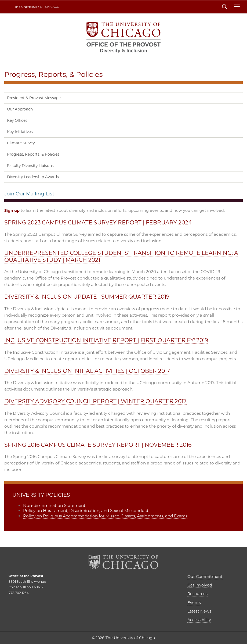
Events (194, 603)
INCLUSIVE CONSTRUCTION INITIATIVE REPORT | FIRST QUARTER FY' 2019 (106, 340)
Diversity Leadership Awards (33, 177)
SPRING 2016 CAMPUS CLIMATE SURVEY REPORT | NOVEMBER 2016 (98, 445)
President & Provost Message (34, 98)
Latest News (199, 611)
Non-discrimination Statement (54, 505)
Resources (197, 594)
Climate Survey (21, 143)
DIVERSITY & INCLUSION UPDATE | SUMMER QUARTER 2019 (87, 297)
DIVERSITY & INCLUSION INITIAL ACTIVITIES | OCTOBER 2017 (87, 371)
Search (225, 7)
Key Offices (17, 120)
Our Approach (20, 109)
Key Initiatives (20, 132)
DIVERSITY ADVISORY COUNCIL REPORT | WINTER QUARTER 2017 (95, 401)
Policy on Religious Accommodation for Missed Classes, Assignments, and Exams (105, 516)
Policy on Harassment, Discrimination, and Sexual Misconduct (86, 511)
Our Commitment (205, 577)
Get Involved (200, 585)
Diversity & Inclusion (123, 38)
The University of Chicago (37, 7)
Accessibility (199, 620)
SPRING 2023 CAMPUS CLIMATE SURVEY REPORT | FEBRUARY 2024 (98, 222)
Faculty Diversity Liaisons (30, 166)
